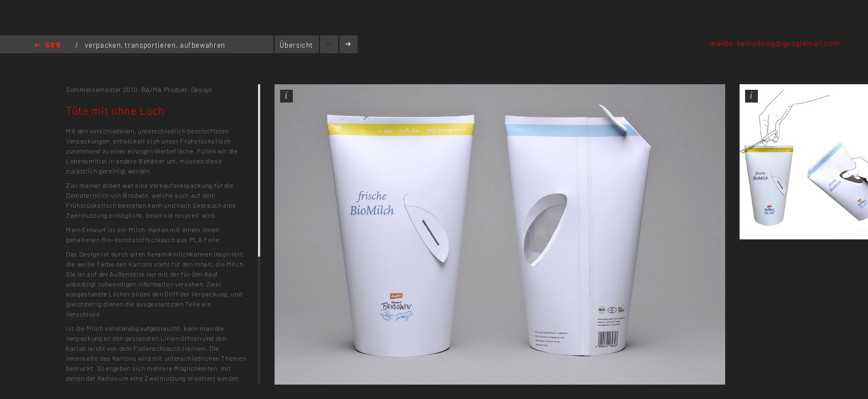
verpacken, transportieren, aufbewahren (155, 45)
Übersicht (296, 45)
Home (47, 46)
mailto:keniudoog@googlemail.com (775, 43)
